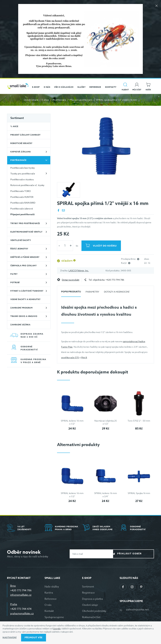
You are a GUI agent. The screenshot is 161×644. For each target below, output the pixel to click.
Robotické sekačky (21, 143)
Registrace (88, 593)
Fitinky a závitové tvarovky (27, 291)
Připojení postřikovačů (81, 100)
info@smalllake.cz (21, 595)
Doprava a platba (92, 599)
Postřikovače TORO (21, 191)
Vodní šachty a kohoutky (25, 299)
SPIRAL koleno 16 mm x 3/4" (106, 495)
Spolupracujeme (54, 617)
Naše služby (52, 587)
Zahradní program (21, 308)
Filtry (14, 274)
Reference (51, 599)
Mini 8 (84, 357)
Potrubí (15, 282)
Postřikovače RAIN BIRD (23, 203)
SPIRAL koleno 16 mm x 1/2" (72, 422)
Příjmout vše (34, 638)
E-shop (45, 100)
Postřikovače (59, 100)
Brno (13, 586)
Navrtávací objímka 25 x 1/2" (106, 422)
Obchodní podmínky (94, 611)
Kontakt (49, 611)
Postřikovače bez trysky (23, 168)
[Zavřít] (156, 7)
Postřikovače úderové (22, 209)
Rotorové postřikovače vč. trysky (27, 185)
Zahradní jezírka (20, 325)
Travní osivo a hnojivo (24, 316)
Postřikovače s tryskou (22, 179)
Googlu (57, 628)
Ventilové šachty (21, 240)
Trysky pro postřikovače (23, 174)
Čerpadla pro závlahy (23, 266)
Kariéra (49, 593)
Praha (14, 604)
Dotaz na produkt (71, 280)
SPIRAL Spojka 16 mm (139, 493)
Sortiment (17, 118)
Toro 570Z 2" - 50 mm (139, 421)
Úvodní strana (31, 100)
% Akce (14, 126)
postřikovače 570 (70, 357)
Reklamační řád (91, 617)
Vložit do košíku (105, 246)
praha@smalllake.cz (22, 614)
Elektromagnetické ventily (26, 232)
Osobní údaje (90, 605)
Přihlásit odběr (136, 554)
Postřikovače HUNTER (22, 197)
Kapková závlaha (21, 152)
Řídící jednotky (19, 249)
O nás (48, 605)
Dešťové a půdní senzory (25, 257)
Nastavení (10, 638)
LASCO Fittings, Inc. (79, 270)
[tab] (71, 293)
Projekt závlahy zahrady (25, 135)
